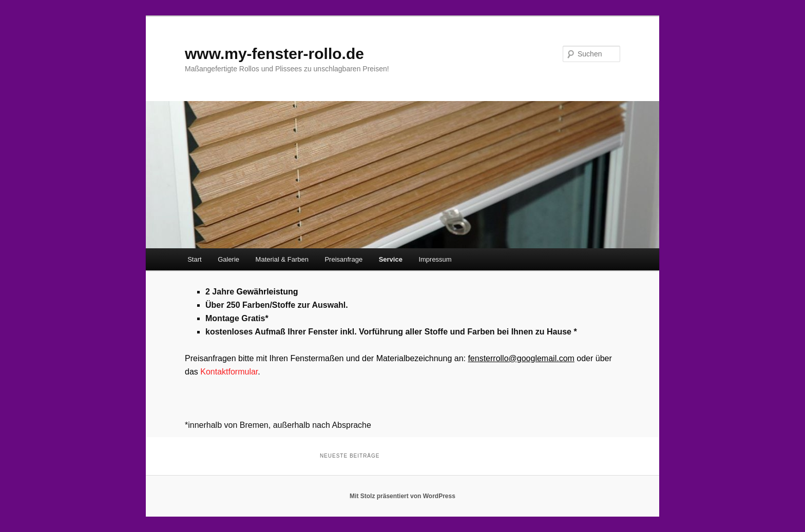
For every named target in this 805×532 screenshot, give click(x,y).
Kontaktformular (229, 372)
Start (194, 259)
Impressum (435, 259)
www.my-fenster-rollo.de (274, 54)
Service (391, 259)
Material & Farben (282, 259)
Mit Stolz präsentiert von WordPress (402, 496)
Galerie (228, 259)
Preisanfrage (343, 259)
